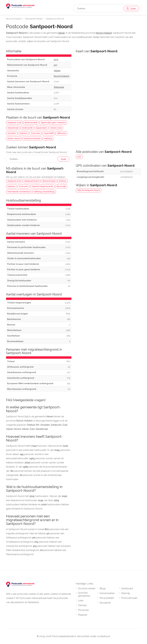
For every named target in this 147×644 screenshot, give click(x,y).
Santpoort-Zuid (14, 123)
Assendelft (49, 133)
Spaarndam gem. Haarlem (53, 123)
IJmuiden (12, 133)
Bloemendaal (31, 123)
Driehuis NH (27, 128)
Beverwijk (61, 186)
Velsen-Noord (14, 138)
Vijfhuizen (61, 133)
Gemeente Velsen (34, 19)
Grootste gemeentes (84, 594)
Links (81, 601)
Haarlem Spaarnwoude (42, 186)
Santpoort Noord (32, 181)
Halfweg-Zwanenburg (44, 192)
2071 (79, 157)
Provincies (83, 610)
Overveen (36, 133)
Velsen (50, 416)
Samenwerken (107, 593)
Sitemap (126, 593)
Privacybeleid (107, 598)
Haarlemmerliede (32, 138)
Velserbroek (13, 128)
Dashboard (127, 588)
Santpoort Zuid (14, 181)
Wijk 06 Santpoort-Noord (88, 190)
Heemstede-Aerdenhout (19, 192)
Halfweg (48, 138)
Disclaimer (105, 603)
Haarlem (23, 133)
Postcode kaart (129, 598)
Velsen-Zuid (56, 128)
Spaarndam (41, 128)
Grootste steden (87, 588)
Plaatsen (83, 615)
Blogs (103, 588)
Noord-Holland (14, 19)
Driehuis (63, 181)
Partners (82, 605)
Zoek (131, 9)
